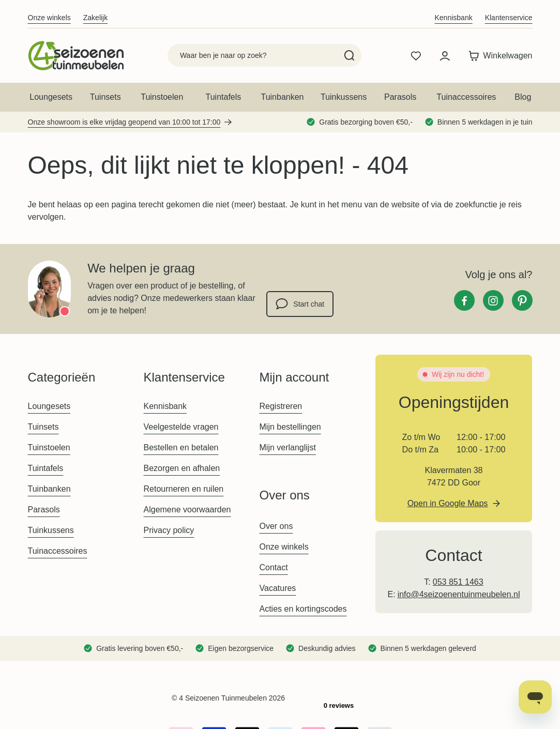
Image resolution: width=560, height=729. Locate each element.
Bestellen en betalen (181, 447)
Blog (523, 97)
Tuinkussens (344, 97)
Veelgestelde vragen (181, 427)
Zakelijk (95, 18)
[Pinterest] (522, 300)
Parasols (400, 97)
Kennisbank (454, 18)
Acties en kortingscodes (303, 609)
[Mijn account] (445, 56)
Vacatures (278, 588)
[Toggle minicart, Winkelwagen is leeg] (498, 56)
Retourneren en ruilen (184, 489)
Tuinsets (105, 97)
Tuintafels (224, 97)
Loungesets (51, 97)
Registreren (281, 406)
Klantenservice (509, 18)
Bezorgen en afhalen (182, 468)
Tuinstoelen (162, 97)
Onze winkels (49, 18)
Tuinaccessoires (466, 97)
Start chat (300, 304)
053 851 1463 (458, 582)
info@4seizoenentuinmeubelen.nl (459, 594)
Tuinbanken (282, 97)
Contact (274, 567)
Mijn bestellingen (290, 427)
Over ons (276, 526)
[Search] (349, 55)
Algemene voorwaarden (187, 510)
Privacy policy (169, 530)
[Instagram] (493, 300)
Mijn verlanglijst (288, 447)
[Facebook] (464, 300)
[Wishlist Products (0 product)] (416, 56)
